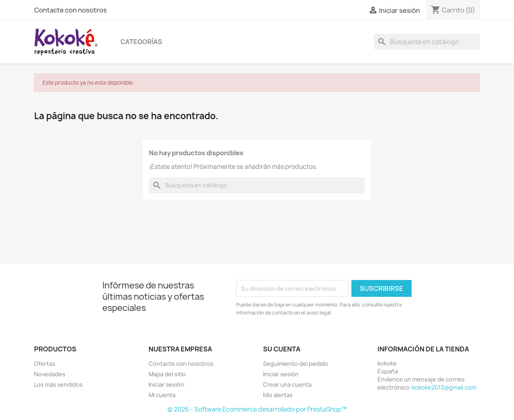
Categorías (141, 42)
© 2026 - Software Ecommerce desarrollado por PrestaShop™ (257, 409)
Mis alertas (278, 395)
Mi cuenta (162, 395)
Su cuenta (282, 349)
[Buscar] (427, 42)
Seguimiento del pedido (296, 364)
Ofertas (45, 364)
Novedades (50, 374)
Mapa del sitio (167, 374)
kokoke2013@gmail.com (444, 387)
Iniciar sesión (166, 384)
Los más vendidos (58, 384)
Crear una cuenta (287, 384)
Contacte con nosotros (70, 10)
